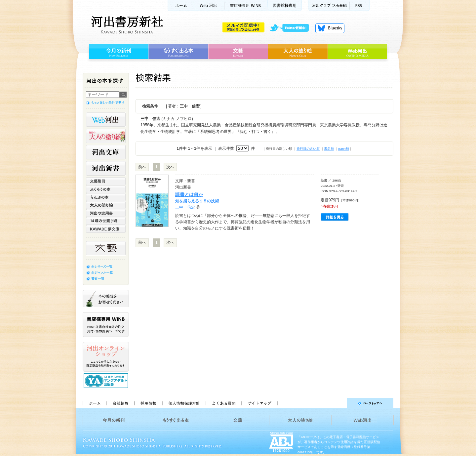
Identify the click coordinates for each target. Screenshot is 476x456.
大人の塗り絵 (298, 52)
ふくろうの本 (106, 189)
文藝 (238, 52)
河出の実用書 (106, 213)
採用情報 (148, 403)
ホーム (180, 5)
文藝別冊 (106, 181)
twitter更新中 (291, 28)
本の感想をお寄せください (106, 299)
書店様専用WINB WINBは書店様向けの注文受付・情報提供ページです (106, 325)
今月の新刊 (118, 52)
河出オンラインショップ (106, 357)
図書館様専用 (285, 5)
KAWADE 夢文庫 (106, 229)
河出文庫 (106, 152)
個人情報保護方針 (184, 403)
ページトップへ (338, 403)
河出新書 (106, 168)
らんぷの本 (106, 197)
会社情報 (120, 403)
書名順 (329, 149)
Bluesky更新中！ (330, 28)
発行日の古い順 (308, 149)
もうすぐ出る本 (178, 52)
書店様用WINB (246, 5)
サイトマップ (259, 403)
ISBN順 (343, 149)
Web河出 (209, 5)
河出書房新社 (126, 25)
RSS (360, 5)
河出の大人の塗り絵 (106, 136)
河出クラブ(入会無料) (329, 5)
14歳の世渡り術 (106, 221)
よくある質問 (223, 403)
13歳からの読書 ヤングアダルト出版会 (107, 381)
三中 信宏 (185, 207)
